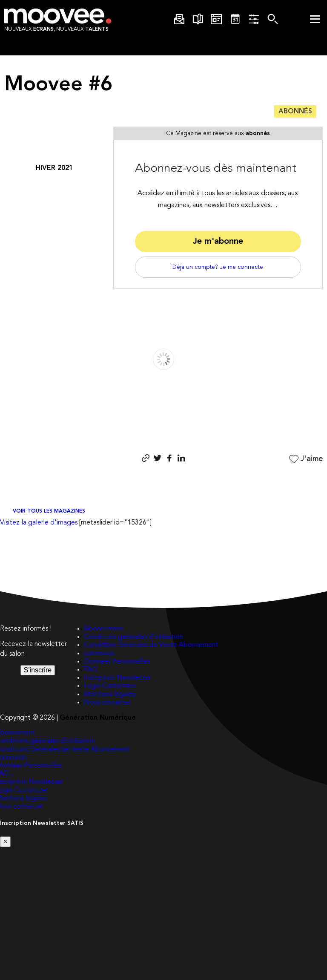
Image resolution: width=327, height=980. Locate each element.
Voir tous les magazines (49, 511)
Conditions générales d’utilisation (133, 637)
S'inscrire (38, 670)
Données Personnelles (117, 662)
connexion (99, 654)
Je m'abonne (218, 242)
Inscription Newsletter (118, 678)
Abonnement (104, 629)
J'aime (305, 459)
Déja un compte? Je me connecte (218, 267)
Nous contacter (108, 703)
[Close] (5, 842)
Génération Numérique (98, 718)
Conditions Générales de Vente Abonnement (151, 645)
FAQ (91, 670)
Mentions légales (109, 695)
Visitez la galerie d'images (39, 523)
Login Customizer (110, 686)
